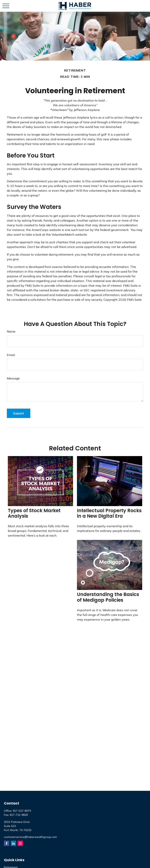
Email (11, 355)
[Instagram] (20, 843)
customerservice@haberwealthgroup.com (30, 837)
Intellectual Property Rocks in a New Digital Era (109, 513)
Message (13, 378)
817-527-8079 (22, 811)
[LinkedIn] (13, 843)
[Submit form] (19, 413)
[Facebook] (7, 843)
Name (11, 331)
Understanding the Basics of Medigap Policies (108, 597)
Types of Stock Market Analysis (34, 513)
